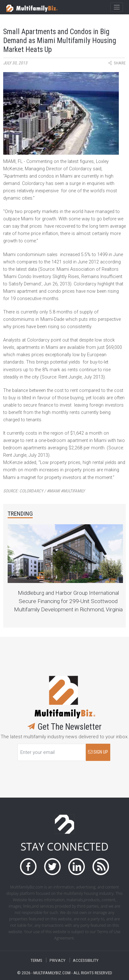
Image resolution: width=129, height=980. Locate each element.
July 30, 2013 (15, 63)
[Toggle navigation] (116, 7)
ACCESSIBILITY (86, 960)
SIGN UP (98, 752)
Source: (44, 491)
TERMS (36, 960)
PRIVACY (58, 960)
